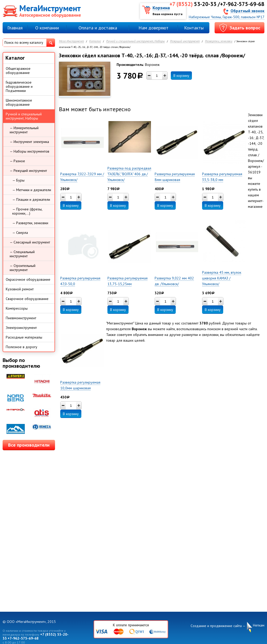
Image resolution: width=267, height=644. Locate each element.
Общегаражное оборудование (18, 71)
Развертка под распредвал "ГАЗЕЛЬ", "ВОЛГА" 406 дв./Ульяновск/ (129, 174)
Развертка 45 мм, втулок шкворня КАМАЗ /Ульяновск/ (222, 278)
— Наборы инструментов (29, 151)
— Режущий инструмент (28, 171)
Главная (15, 28)
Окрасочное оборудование (28, 279)
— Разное (17, 161)
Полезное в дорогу (22, 347)
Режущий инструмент (185, 41)
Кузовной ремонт (20, 289)
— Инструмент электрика (29, 142)
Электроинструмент (21, 328)
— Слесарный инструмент (30, 242)
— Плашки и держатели (31, 199)
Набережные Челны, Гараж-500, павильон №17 (227, 17)
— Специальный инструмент (22, 254)
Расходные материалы (24, 337)
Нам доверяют (153, 28)
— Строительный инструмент (23, 268)
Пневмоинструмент (21, 318)
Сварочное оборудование (27, 299)
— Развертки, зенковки (30, 223)
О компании (47, 28)
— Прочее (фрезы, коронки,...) (27, 211)
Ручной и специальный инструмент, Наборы (135, 41)
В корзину (181, 76)
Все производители (29, 445)
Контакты (194, 28)
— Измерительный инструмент (24, 130)
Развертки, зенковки (219, 41)
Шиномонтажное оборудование (19, 102)
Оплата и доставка (98, 28)
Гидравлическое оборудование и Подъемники (19, 86)
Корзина (161, 8)
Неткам (259, 625)
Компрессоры (17, 308)
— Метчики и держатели (32, 190)
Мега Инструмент (71, 41)
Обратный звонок (247, 11)
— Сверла (20, 233)
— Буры (18, 180)
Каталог (95, 41)
